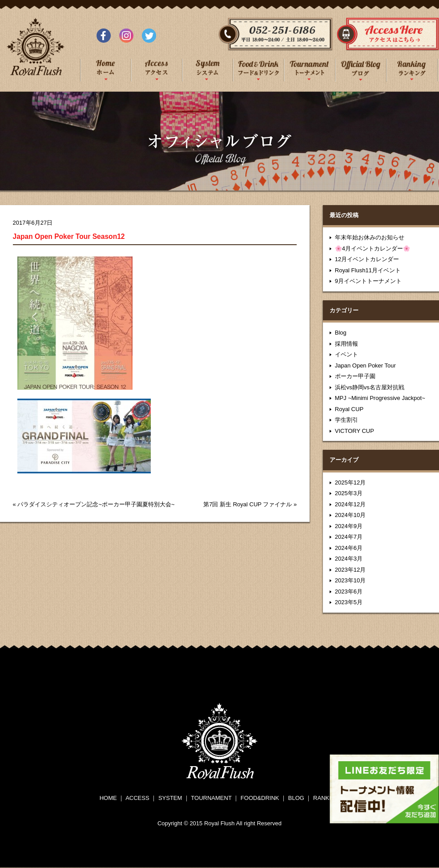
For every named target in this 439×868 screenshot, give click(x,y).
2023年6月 (349, 591)
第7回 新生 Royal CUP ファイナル (248, 504)
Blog (341, 333)
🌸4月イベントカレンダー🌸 (373, 248)
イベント (346, 354)
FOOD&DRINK (260, 798)
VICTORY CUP (354, 431)
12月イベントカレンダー (367, 259)
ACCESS (137, 798)
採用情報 (346, 344)
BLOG (296, 798)
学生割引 (346, 420)
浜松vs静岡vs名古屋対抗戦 (370, 387)
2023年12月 (350, 570)
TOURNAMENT (211, 798)
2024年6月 (349, 548)
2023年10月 (350, 580)
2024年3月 (349, 559)
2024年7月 (349, 537)
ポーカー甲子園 (355, 376)
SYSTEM (170, 798)
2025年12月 (350, 482)
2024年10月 (350, 515)
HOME (108, 798)
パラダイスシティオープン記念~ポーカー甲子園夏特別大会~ (96, 504)
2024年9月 (349, 526)
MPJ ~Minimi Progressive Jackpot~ (380, 398)
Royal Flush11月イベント (368, 270)
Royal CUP (349, 409)
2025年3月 (349, 493)
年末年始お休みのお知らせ (370, 237)
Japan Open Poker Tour (365, 365)
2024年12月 (350, 504)
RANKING (326, 798)
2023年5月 (349, 602)
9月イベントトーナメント (368, 281)
